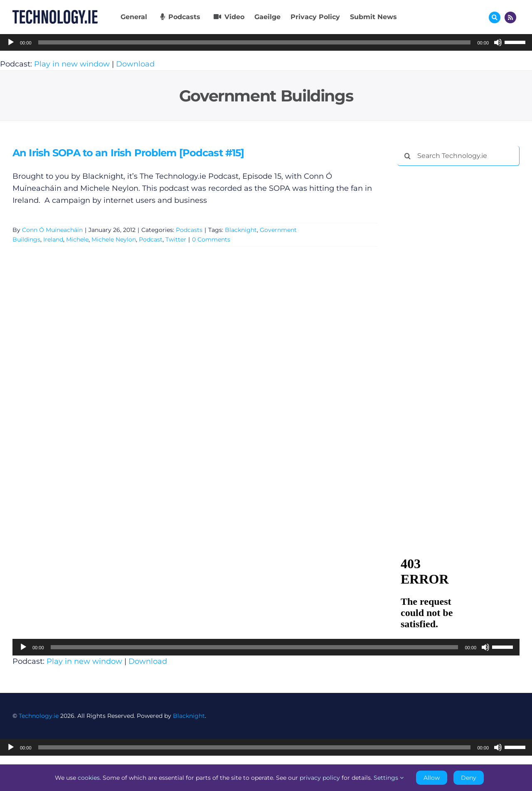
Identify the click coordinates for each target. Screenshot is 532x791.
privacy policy (320, 778)
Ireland (53, 239)
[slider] (255, 42)
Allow (432, 778)
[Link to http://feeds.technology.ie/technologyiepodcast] (510, 17)
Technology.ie (39, 716)
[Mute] (498, 42)
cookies (89, 778)
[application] (266, 42)
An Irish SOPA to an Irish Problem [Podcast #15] (128, 153)
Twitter (176, 239)
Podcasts (189, 230)
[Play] (11, 42)
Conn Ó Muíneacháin (52, 230)
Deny (469, 778)
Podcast (151, 239)
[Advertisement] (460, 299)
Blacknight (241, 230)
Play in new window (72, 64)
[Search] (407, 156)
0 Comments (211, 239)
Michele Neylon (114, 239)
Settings (389, 778)
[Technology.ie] (55, 14)
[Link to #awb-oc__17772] (495, 17)
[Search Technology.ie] (458, 156)
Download (135, 64)
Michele (77, 239)
